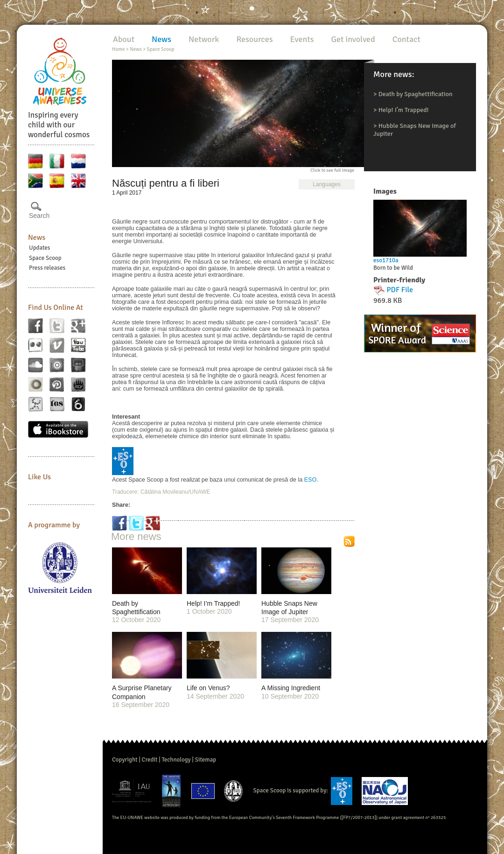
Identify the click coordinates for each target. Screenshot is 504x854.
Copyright (125, 760)
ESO (311, 480)
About (124, 39)
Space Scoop (45, 258)
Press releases (47, 268)
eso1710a (386, 260)
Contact (406, 39)
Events (302, 39)
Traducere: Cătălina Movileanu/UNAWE (161, 492)
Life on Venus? (208, 688)
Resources (254, 39)
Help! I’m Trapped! (404, 110)
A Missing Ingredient (291, 688)
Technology (176, 760)
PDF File (400, 290)
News (37, 238)
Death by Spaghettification (416, 94)
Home (118, 49)
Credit (150, 760)
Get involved (353, 39)
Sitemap (206, 760)
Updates (40, 248)
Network (204, 39)
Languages (326, 184)
